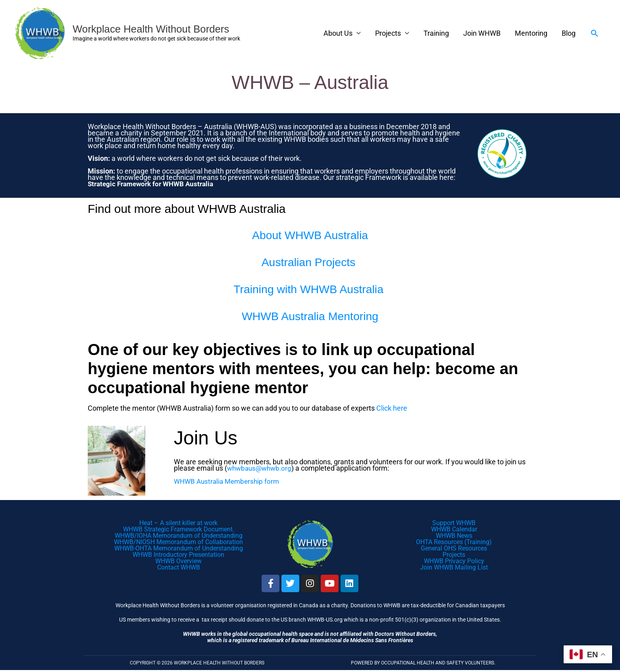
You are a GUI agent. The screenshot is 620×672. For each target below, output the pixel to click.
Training (436, 33)
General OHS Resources (454, 548)
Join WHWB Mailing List (454, 567)
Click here (392, 408)
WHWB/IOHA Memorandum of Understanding (179, 535)
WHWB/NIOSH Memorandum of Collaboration (178, 542)
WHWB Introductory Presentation (178, 554)
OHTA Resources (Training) (454, 542)
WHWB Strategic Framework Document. (179, 529)
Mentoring (531, 33)
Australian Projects (310, 260)
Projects (388, 33)
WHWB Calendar (454, 529)
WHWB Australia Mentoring (310, 314)
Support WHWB (454, 522)
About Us (338, 33)
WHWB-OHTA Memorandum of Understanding (179, 548)
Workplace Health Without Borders (158, 29)
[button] (594, 33)
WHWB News (454, 535)
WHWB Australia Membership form (229, 480)
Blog (569, 33)
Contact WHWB (179, 567)
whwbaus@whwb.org (261, 468)
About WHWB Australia (310, 233)
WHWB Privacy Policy (454, 561)
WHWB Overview (178, 561)
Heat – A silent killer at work (178, 522)
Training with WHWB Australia (310, 287)
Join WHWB (482, 33)
